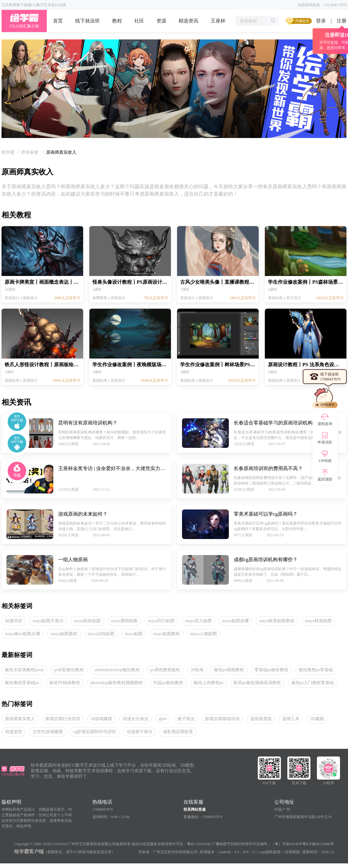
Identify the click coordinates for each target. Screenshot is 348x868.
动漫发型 (14, 732)
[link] (8, 152)
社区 (139, 21)
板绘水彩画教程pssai (24, 670)
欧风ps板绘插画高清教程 (257, 683)
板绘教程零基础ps (22, 683)
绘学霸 (8, 152)
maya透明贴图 (124, 621)
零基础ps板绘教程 (271, 670)
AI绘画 (197, 670)
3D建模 (317, 719)
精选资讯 (188, 21)
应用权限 (293, 852)
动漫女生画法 (136, 719)
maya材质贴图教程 (277, 621)
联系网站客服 (195, 809)
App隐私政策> (271, 852)
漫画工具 (291, 719)
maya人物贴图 (204, 634)
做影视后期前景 (178, 732)
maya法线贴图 (101, 634)
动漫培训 (14, 621)
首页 (58, 21)
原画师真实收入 (20, 719)
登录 (321, 21)
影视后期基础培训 (222, 719)
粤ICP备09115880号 (318, 844)
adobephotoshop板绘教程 (117, 670)
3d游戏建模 (101, 719)
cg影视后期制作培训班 (95, 732)
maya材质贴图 (318, 621)
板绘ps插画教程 (229, 670)
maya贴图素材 (64, 634)
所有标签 (30, 152)
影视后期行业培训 (63, 719)
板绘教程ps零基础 (316, 670)
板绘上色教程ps (208, 683)
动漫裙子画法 (140, 732)
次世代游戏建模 (48, 732)
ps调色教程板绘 (165, 670)
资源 (161, 21)
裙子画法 (186, 719)
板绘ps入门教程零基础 (313, 683)
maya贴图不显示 (48, 621)
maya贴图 (134, 634)
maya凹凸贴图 (161, 621)
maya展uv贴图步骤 (22, 634)
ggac (163, 718)
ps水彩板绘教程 (69, 670)
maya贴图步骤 (236, 621)
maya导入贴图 (198, 621)
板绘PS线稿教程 (65, 683)
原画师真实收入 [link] (61, 152)
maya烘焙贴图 (87, 621)
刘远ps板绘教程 (168, 683)
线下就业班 (87, 21)
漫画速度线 (261, 719)
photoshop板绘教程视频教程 (117, 683)
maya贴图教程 (166, 634)
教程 (117, 21)
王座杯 (218, 21)
